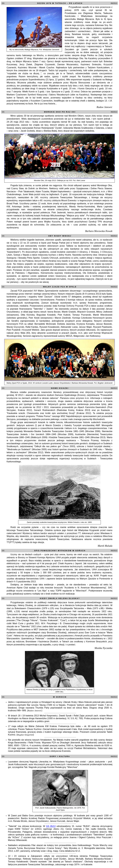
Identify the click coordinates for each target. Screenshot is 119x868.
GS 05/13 (51, 826)
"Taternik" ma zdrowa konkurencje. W (27, 826)
